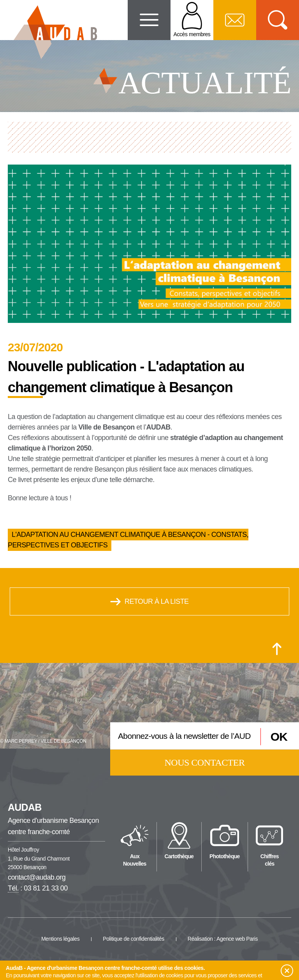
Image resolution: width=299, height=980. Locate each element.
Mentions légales (60, 939)
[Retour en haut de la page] (277, 649)
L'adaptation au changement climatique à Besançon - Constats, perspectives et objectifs (128, 540)
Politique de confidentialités (134, 939)
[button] (287, 971)
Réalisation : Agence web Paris (223, 939)
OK (279, 737)
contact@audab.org (37, 877)
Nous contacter (205, 762)
